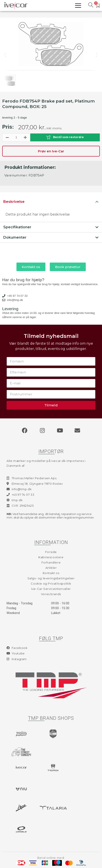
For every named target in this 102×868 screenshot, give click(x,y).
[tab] (51, 202)
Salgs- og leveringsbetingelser (51, 578)
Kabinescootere (51, 557)
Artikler (51, 568)
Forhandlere (51, 562)
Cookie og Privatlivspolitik (51, 583)
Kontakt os (51, 573)
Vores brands (51, 594)
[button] (9, 55)
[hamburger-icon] (78, 6)
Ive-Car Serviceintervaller (51, 589)
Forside (51, 552)
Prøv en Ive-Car (51, 151)
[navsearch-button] (91, 5)
